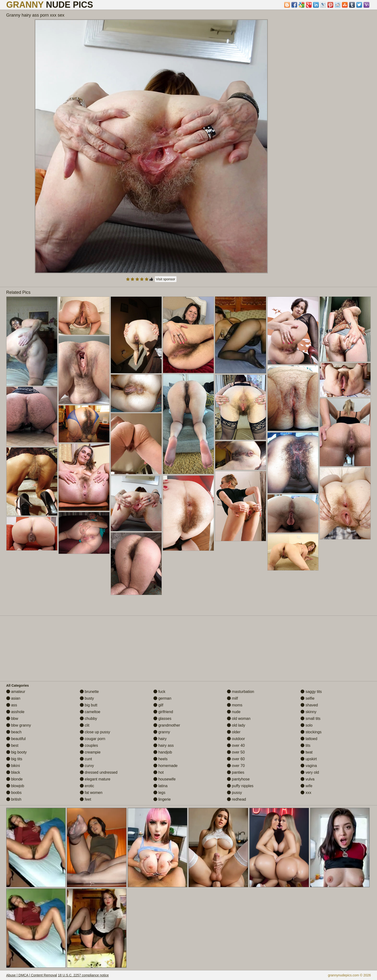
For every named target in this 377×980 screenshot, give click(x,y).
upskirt (309, 759)
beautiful (16, 739)
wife (306, 786)
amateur (16, 692)
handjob (163, 752)
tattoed (309, 739)
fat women (91, 793)
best (12, 745)
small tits (311, 719)
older (234, 732)
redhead (236, 799)
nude (234, 712)
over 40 (236, 745)
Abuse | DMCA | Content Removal (32, 975)
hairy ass (163, 745)
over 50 (236, 752)
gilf (158, 705)
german (162, 698)
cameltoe (90, 712)
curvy (87, 766)
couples (89, 745)
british (14, 799)
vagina (309, 766)
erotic (87, 786)
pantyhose (238, 779)
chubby (88, 719)
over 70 (236, 766)
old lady (236, 725)
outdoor (236, 739)
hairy (160, 739)
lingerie (162, 799)
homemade (166, 766)
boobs (14, 793)
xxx (306, 793)
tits (305, 745)
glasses (162, 719)
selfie (308, 698)
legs (159, 793)
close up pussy (95, 732)
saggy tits (311, 692)
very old (310, 772)
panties (236, 772)
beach (14, 732)
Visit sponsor (166, 279)
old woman (239, 719)
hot (159, 772)
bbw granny (19, 725)
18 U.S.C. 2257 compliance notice (83, 975)
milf (232, 698)
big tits (14, 759)
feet (85, 799)
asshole (15, 712)
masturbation (241, 692)
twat (307, 752)
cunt (86, 759)
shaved (309, 705)
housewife (165, 779)
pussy (234, 793)
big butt (89, 705)
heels (160, 759)
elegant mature (95, 779)
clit (85, 725)
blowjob (15, 786)
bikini (13, 766)
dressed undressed (99, 772)
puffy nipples (240, 786)
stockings (311, 732)
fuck (159, 692)
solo (307, 725)
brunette (89, 692)
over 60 (236, 759)
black (13, 772)
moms (235, 705)
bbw (12, 719)
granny (162, 732)
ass (12, 705)
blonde (15, 779)
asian (13, 698)
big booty (16, 752)
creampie (90, 752)
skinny (308, 712)
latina (160, 786)
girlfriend (163, 712)
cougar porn (93, 739)
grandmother (167, 725)
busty (87, 698)
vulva (308, 779)
